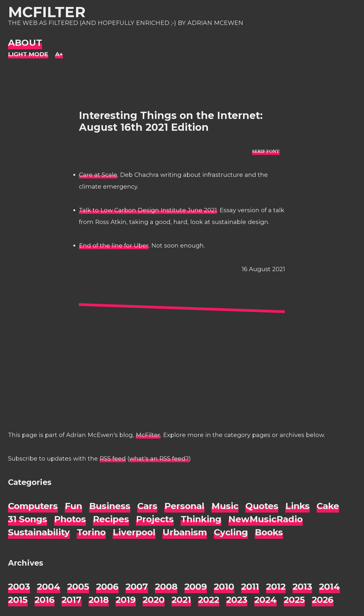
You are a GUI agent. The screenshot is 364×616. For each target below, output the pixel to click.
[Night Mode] (28, 55)
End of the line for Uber (114, 246)
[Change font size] (59, 55)
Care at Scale (98, 175)
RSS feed (113, 459)
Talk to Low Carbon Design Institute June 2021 (148, 210)
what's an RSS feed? (159, 459)
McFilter (47, 12)
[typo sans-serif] (266, 151)
